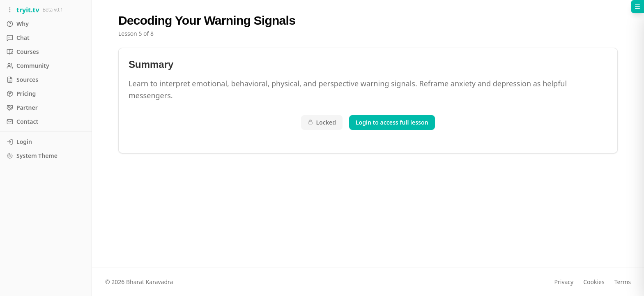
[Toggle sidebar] (46, 10)
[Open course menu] (637, 7)
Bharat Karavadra (149, 282)
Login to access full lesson (392, 122)
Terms (623, 282)
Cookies (594, 282)
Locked (322, 122)
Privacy (564, 282)
